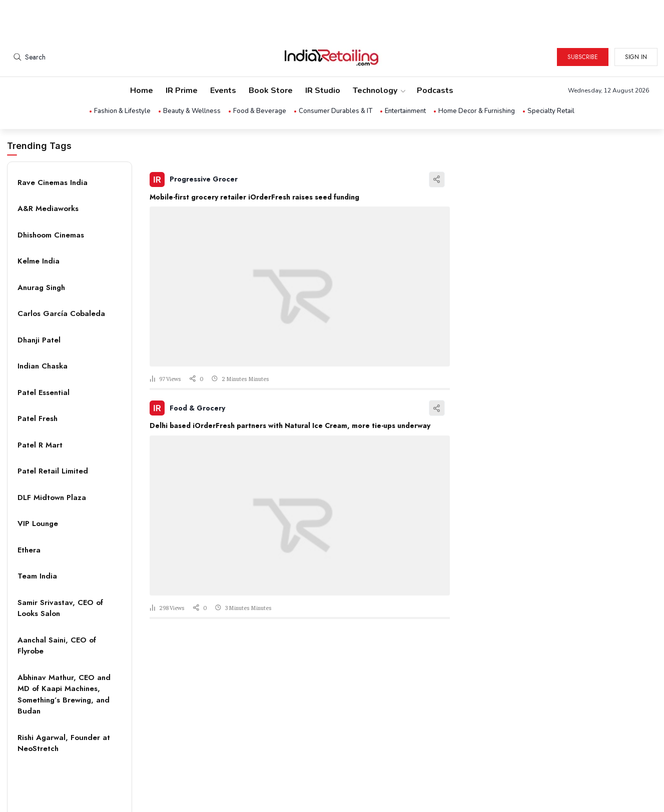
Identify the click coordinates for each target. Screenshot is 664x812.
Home (142, 53)
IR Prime (182, 53)
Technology (379, 53)
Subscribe (583, 19)
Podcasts (435, 53)
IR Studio (323, 53)
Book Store (271, 53)
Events (223, 53)
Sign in (636, 19)
